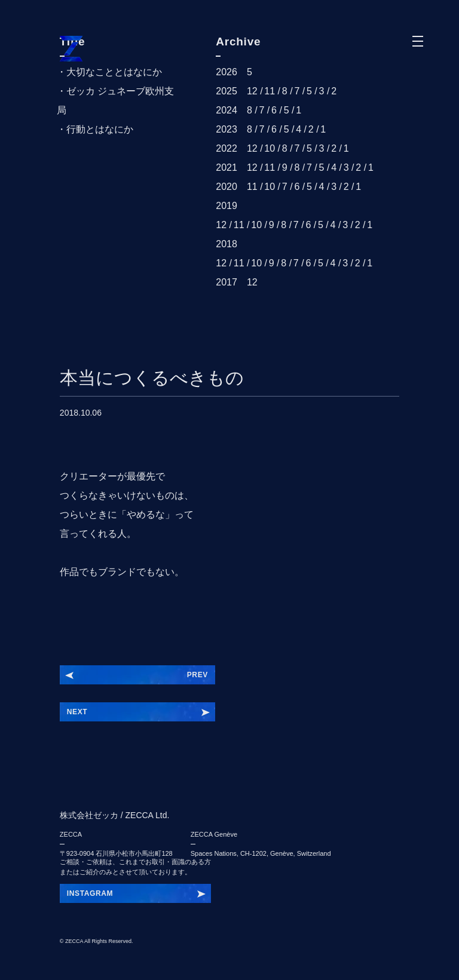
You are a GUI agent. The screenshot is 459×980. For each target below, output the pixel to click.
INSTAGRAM (90, 893)
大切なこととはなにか (114, 72)
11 (270, 91)
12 (252, 91)
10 (270, 148)
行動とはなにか (100, 129)
